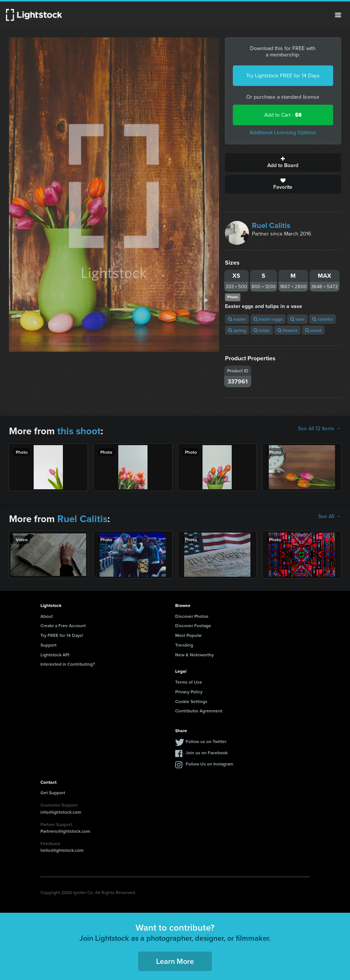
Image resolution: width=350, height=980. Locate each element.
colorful (322, 319)
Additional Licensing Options (283, 132)
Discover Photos (192, 616)
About (47, 616)
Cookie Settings (191, 701)
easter (237, 319)
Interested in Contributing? (68, 664)
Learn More (175, 961)
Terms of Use (189, 682)
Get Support (53, 793)
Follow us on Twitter (206, 741)
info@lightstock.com (61, 812)
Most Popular (188, 635)
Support (48, 645)
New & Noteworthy (194, 655)
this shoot (79, 431)
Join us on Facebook (207, 753)
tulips (262, 330)
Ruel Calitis (271, 225)
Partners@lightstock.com (65, 831)
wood (313, 330)
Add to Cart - (283, 115)
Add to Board (283, 163)
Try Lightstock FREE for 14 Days (283, 76)
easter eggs (268, 319)
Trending (184, 645)
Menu (338, 15)
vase (297, 319)
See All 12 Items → (319, 429)
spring (237, 330)
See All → (330, 517)
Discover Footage (193, 625)
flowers (287, 330)
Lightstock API (55, 655)
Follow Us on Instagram (209, 764)
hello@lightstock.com (62, 850)
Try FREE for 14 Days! (62, 635)
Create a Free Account (63, 625)
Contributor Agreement (199, 711)
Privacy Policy (189, 692)
